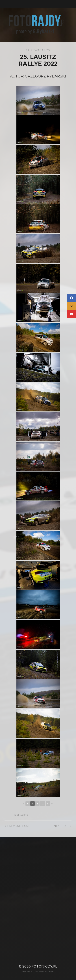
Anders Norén (44, 971)
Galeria (24, 815)
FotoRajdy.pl (44, 966)
